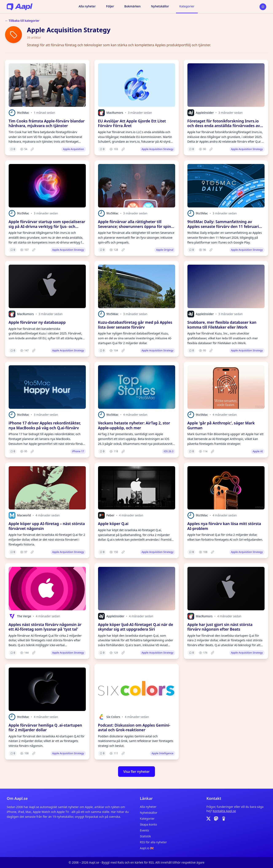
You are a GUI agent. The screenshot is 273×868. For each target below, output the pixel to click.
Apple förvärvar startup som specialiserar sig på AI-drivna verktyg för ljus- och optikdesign (47, 226)
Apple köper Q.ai (113, 524)
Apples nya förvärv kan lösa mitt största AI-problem (224, 526)
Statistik (145, 836)
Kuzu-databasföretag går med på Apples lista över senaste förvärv (135, 325)
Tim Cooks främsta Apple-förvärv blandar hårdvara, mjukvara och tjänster (47, 123)
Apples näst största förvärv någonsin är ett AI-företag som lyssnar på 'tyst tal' (45, 627)
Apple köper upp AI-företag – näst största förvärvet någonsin (47, 526)
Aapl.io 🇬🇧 (147, 848)
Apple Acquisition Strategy (158, 149)
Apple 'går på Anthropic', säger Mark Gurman (221, 425)
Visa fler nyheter (136, 772)
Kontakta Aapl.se (224, 811)
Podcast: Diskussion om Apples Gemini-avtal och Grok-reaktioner (134, 728)
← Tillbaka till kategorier (22, 21)
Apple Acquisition (74, 149)
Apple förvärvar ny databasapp (37, 322)
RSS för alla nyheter (153, 842)
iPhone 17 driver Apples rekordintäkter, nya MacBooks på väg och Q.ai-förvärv (45, 425)
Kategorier (187, 6)
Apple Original (165, 250)
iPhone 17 (78, 451)
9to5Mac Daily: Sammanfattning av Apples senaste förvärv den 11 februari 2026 (223, 226)
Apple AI (258, 451)
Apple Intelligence (163, 753)
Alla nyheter (87, 6)
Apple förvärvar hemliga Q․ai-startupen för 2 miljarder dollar (45, 728)
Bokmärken (132, 6)
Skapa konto (149, 824)
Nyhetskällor (160, 6)
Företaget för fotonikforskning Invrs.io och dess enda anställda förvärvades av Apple (224, 126)
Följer (110, 6)
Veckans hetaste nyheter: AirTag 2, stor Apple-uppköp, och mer (134, 425)
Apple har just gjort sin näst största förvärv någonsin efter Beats (220, 627)
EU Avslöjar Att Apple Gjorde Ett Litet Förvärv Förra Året (132, 123)
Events (145, 830)
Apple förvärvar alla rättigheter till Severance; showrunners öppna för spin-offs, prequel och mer (135, 226)
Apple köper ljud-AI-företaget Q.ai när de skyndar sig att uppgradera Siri (136, 627)
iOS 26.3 (168, 451)
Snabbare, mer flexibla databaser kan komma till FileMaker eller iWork (222, 325)
